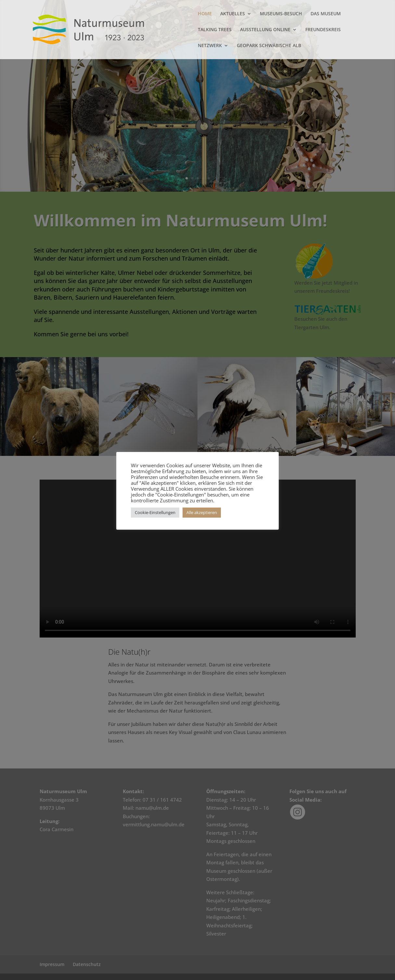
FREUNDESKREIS (323, 30)
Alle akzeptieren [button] (202, 512)
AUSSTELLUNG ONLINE (265, 30)
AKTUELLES (233, 14)
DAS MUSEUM (326, 14)
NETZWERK (210, 46)
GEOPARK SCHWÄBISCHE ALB (269, 46)
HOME (205, 14)
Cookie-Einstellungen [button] (155, 512)
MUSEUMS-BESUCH (281, 14)
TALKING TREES (215, 30)
